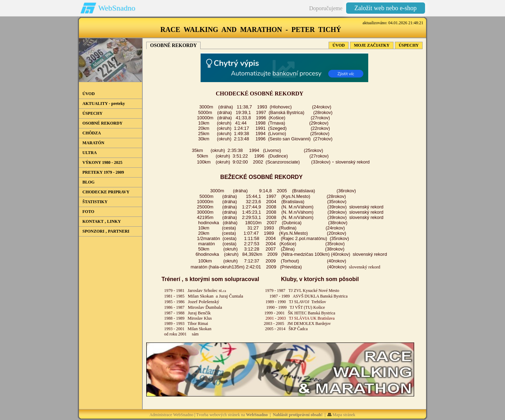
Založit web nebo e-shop (386, 8)
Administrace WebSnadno (171, 415)
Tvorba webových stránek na (232, 415)
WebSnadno (117, 8)
